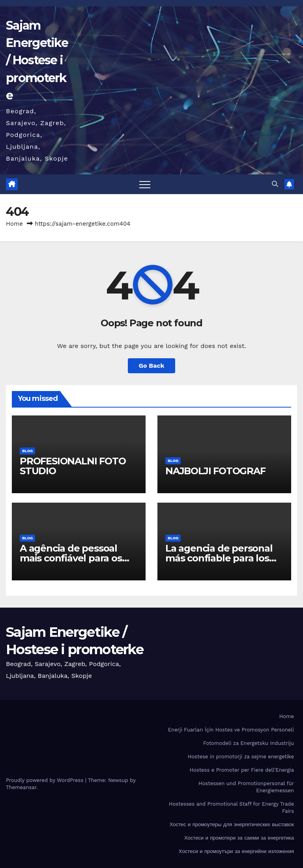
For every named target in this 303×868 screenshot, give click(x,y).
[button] (275, 184)
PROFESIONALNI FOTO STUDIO (73, 466)
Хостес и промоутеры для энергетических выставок (232, 824)
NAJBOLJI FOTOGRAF (215, 471)
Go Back (152, 366)
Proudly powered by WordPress (46, 780)
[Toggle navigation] (145, 184)
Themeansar (21, 787)
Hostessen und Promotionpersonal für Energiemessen (246, 787)
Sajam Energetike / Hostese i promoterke (37, 60)
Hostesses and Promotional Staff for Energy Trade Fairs (231, 807)
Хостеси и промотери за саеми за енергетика (239, 838)
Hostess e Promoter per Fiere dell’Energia (242, 770)
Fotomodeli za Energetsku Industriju (249, 743)
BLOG (27, 451)
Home (14, 224)
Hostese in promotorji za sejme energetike (241, 757)
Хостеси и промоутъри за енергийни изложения (236, 851)
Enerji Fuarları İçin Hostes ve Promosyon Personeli (231, 730)
